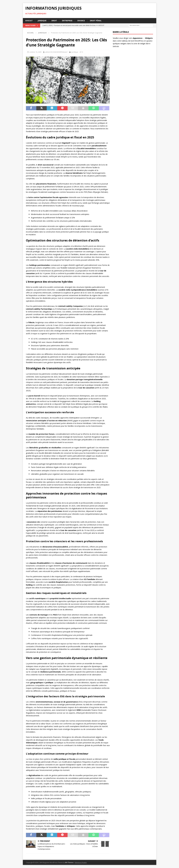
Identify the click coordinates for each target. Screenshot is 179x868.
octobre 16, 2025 (35, 52)
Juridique (42, 21)
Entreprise (67, 21)
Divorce (81, 21)
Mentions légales (81, 863)
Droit (54, 21)
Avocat (29, 21)
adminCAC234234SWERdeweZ (56, 52)
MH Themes (69, 863)
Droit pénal (96, 21)
